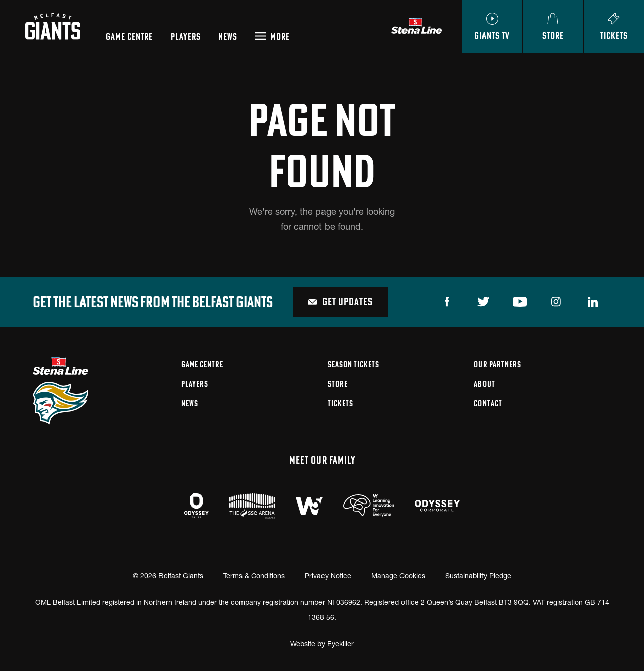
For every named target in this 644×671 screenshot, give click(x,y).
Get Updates (340, 302)
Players (186, 37)
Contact (488, 403)
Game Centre (129, 37)
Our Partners (498, 364)
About (485, 384)
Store (338, 384)
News (228, 37)
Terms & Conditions (254, 576)
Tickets (340, 403)
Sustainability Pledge (478, 576)
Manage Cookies (398, 576)
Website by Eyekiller (322, 644)
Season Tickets (353, 364)
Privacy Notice (328, 576)
